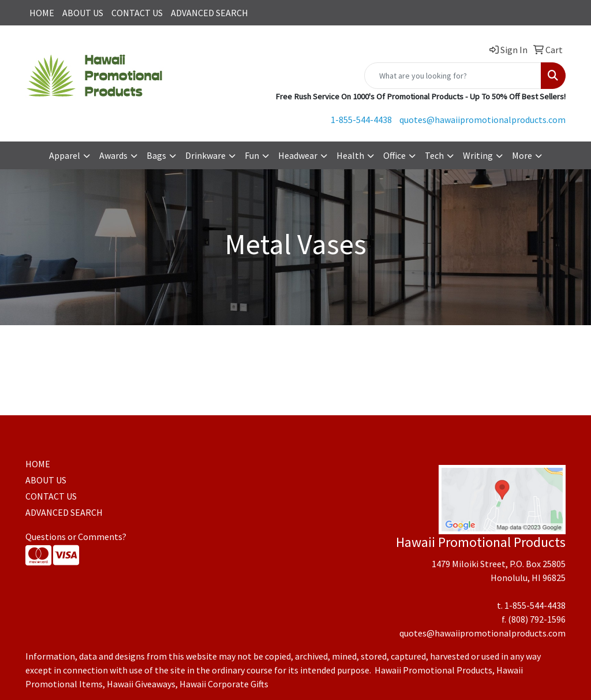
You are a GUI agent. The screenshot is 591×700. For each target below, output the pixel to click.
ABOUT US (83, 13)
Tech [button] (434, 155)
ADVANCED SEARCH (210, 13)
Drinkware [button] (205, 155)
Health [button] (350, 155)
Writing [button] (478, 155)
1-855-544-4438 (361, 120)
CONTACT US (137, 13)
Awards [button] (113, 155)
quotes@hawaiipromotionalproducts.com (482, 120)
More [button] (522, 155)
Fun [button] (252, 155)
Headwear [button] (298, 155)
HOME (42, 13)
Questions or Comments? (76, 537)
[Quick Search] (453, 76)
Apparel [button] (65, 155)
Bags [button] (156, 155)
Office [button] (394, 155)
